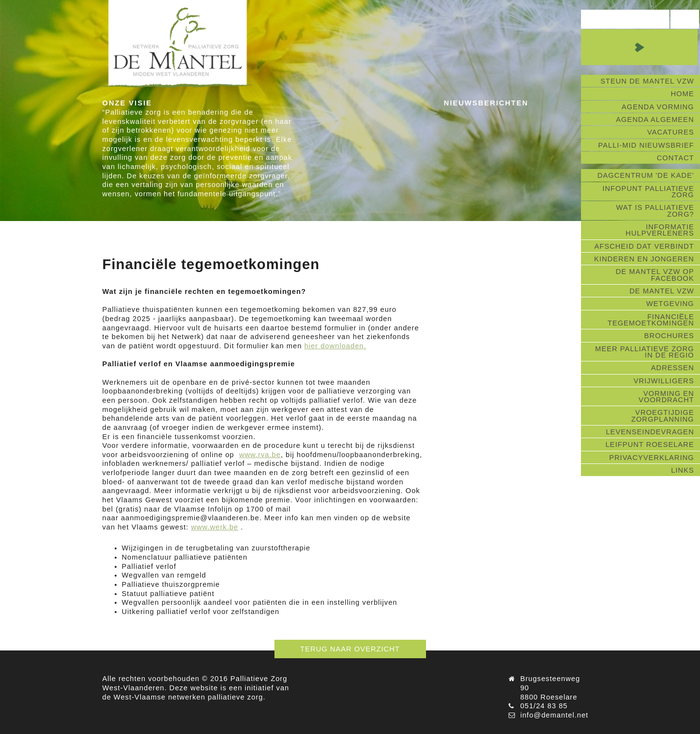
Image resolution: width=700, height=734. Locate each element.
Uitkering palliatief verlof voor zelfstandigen (201, 612)
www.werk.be (214, 527)
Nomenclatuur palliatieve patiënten (185, 557)
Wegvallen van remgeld (164, 575)
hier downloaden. (335, 346)
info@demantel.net (554, 715)
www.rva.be (260, 455)
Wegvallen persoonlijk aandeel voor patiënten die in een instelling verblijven (260, 602)
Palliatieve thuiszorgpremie (171, 584)
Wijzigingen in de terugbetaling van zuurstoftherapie (216, 548)
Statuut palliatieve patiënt (168, 594)
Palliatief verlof (149, 566)
